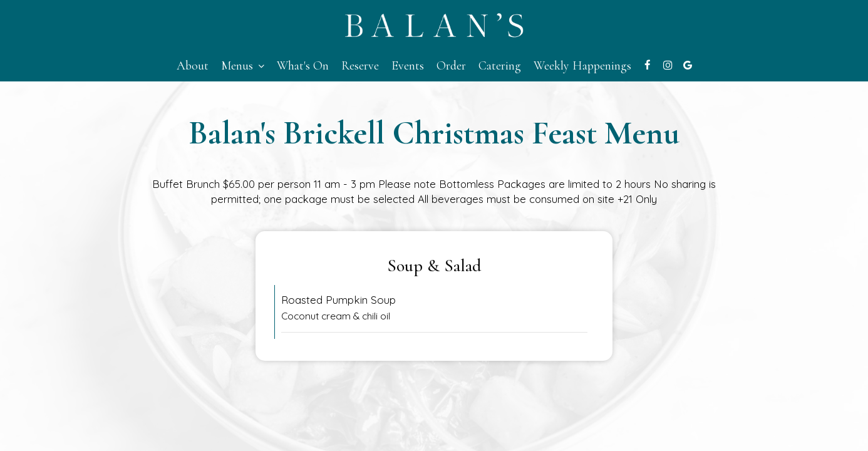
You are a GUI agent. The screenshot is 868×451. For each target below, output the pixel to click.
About (193, 66)
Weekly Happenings (582, 66)
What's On (303, 66)
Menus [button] (243, 66)
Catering (500, 66)
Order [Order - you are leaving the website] (451, 66)
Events (408, 66)
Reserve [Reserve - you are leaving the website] (360, 66)
